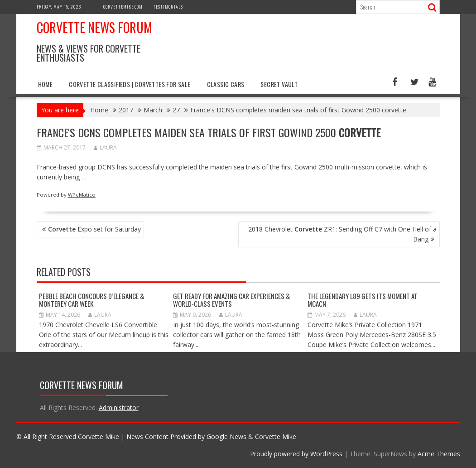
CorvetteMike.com (123, 7)
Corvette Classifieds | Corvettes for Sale (130, 84)
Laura (105, 147)
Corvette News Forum (94, 27)
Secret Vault (279, 84)
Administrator (119, 408)
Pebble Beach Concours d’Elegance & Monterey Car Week (91, 300)
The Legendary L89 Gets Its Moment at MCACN (363, 300)
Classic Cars (226, 84)
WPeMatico (82, 195)
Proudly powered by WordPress (296, 454)
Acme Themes (439, 454)
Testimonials (168, 7)
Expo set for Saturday (94, 229)
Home (46, 84)
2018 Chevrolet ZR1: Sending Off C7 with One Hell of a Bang (342, 234)
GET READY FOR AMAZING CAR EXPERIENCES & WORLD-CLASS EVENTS (231, 300)
